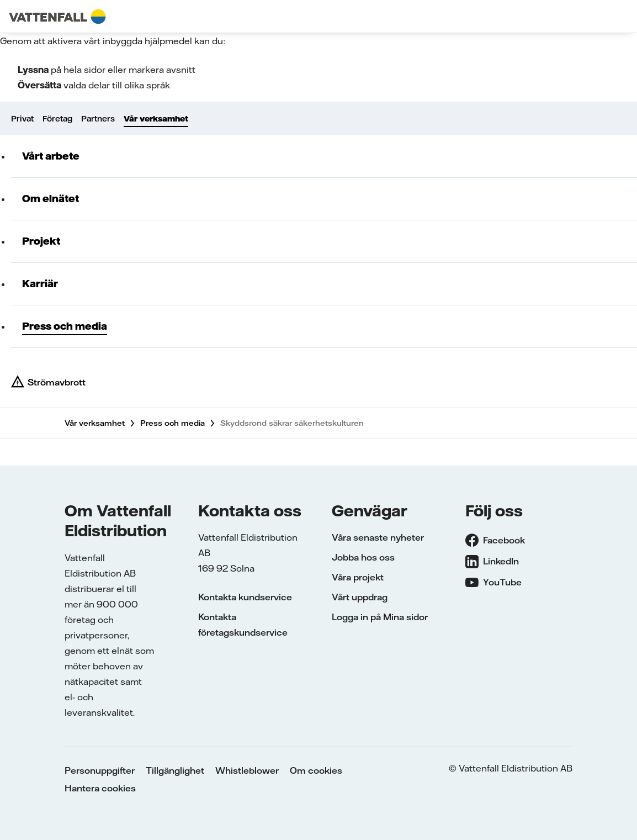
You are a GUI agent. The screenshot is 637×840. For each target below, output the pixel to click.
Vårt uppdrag (360, 597)
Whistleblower (247, 770)
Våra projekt (358, 577)
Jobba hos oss (363, 557)
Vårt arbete (51, 156)
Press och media (65, 326)
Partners (98, 119)
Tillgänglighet (175, 770)
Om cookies (316, 770)
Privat (22, 119)
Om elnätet (51, 199)
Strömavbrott (57, 382)
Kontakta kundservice (245, 597)
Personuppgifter (100, 770)
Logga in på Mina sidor (380, 617)
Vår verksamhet (156, 119)
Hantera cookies (100, 788)
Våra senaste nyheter (378, 537)
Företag (57, 119)
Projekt (41, 241)
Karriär (40, 284)
